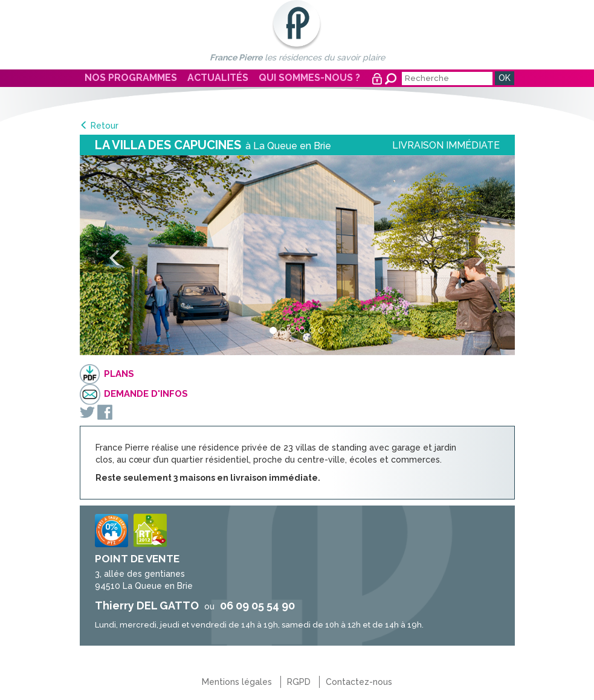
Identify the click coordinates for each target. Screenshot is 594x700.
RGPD (299, 682)
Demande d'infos (146, 394)
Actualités (218, 78)
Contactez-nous (359, 682)
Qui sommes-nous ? (309, 78)
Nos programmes (131, 78)
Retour (105, 126)
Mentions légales (237, 682)
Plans (119, 374)
